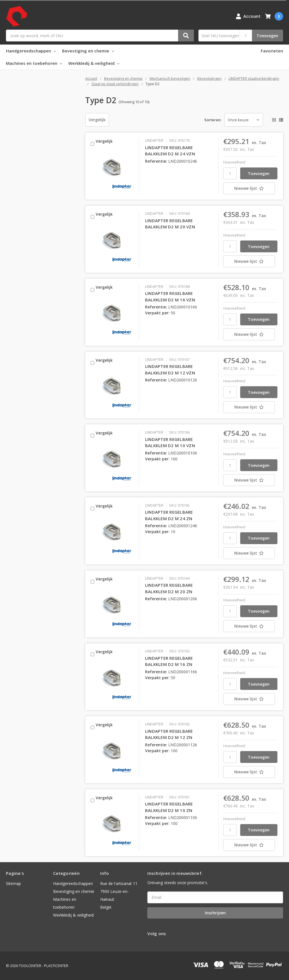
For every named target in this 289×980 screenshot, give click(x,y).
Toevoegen (267, 36)
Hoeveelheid (234, 162)
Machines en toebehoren (34, 63)
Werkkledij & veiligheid (94, 63)
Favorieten (272, 51)
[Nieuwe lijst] (250, 188)
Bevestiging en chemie (88, 51)
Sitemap (13, 883)
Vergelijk (97, 120)
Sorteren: (213, 120)
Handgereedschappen (31, 51)
